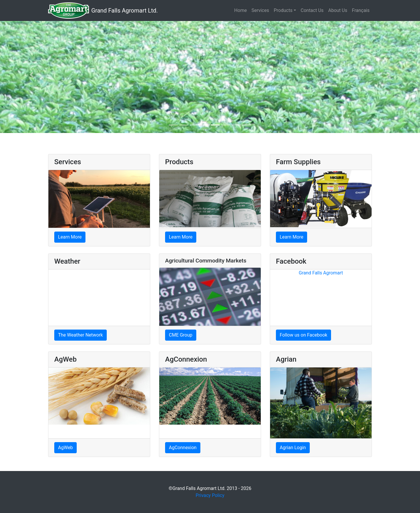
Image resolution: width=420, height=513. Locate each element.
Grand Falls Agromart (321, 273)
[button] (32, 75)
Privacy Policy (210, 495)
